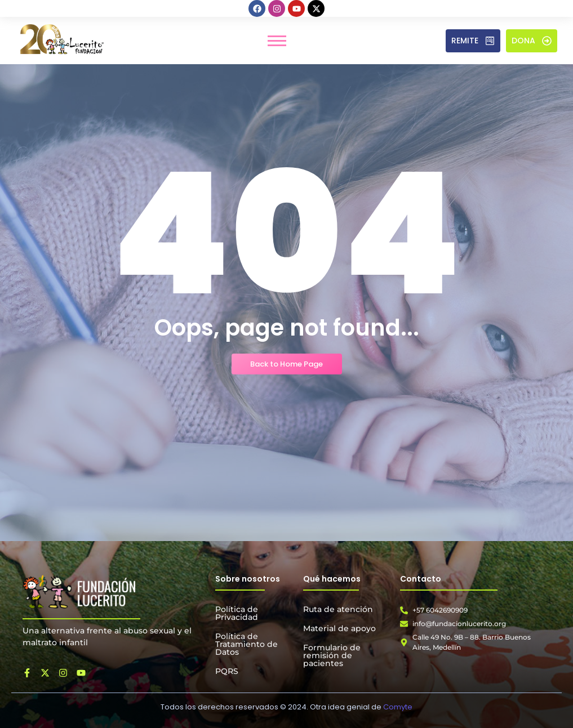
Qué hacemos (332, 579)
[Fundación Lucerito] (79, 592)
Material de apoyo (339, 628)
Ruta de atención (338, 609)
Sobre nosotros (248, 579)
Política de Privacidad (237, 613)
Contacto (421, 579)
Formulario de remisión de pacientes (332, 655)
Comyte (398, 707)
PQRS (227, 671)
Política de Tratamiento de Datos (246, 644)
